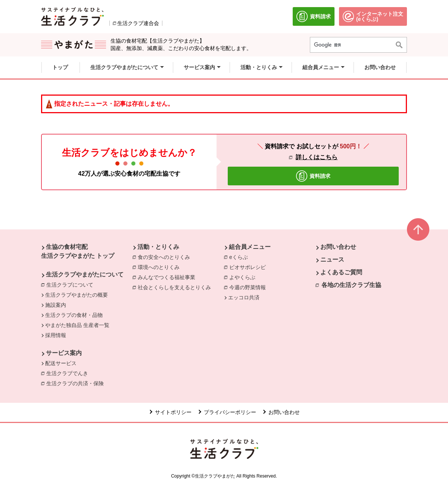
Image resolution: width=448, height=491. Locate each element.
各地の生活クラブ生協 (351, 285)
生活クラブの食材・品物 (74, 315)
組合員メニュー (250, 247)
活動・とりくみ (158, 247)
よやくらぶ (244, 277)
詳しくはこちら (317, 157)
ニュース (332, 260)
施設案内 (56, 305)
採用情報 (56, 335)
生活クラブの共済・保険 (77, 383)
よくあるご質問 (341, 272)
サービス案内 (64, 353)
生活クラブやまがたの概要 (77, 295)
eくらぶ (240, 257)
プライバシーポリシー (230, 412)
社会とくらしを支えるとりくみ (176, 287)
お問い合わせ (338, 247)
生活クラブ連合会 (138, 23)
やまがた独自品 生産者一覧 (77, 325)
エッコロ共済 (244, 297)
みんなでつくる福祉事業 (168, 277)
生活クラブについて (72, 284)
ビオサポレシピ (249, 267)
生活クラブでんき (69, 373)
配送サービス (61, 363)
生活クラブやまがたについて (85, 274)
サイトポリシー (173, 412)
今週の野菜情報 (249, 287)
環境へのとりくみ (161, 267)
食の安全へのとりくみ (166, 257)
